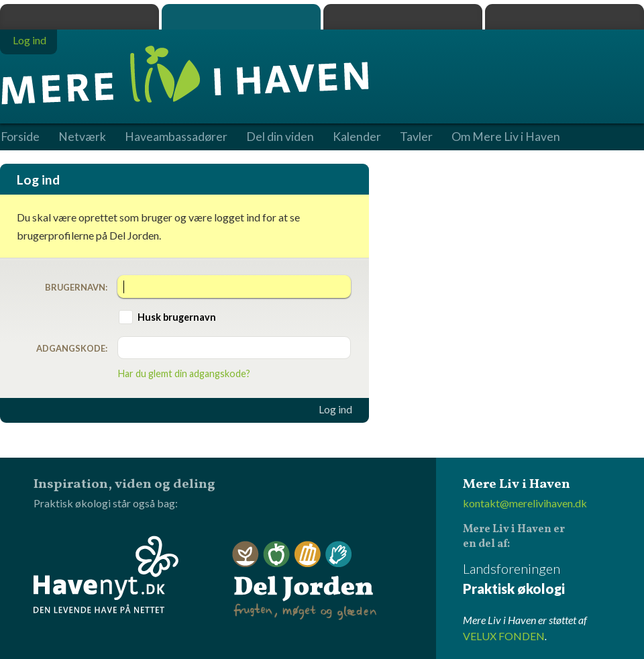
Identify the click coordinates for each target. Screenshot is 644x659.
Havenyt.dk (565, 17)
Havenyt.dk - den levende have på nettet (106, 574)
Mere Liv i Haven (241, 17)
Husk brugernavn (177, 317)
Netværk (82, 137)
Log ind (335, 409)
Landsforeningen (553, 579)
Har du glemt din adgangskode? (184, 373)
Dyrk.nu (403, 17)
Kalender (357, 137)
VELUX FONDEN (504, 636)
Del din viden (280, 137)
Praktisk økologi (79, 17)
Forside (20, 137)
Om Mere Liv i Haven (506, 137)
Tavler (416, 137)
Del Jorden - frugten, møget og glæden (305, 581)
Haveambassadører (176, 137)
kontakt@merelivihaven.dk (525, 503)
